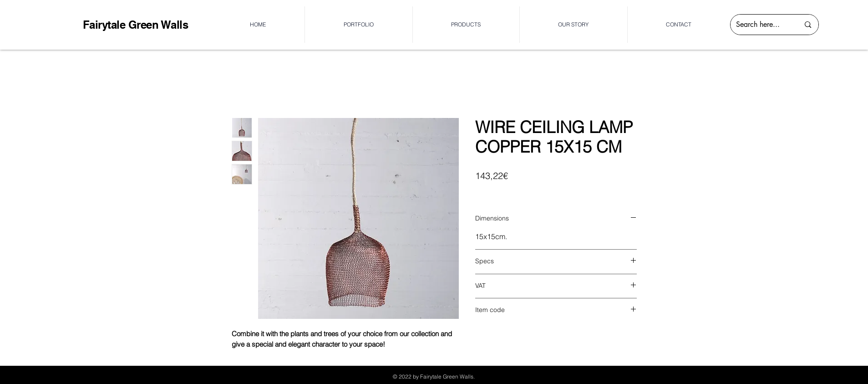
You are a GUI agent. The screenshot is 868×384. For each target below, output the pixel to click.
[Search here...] (761, 25)
